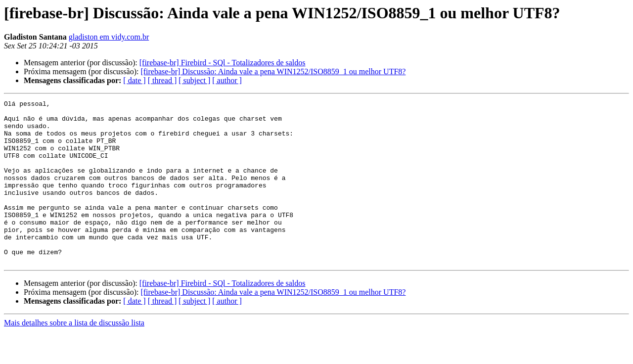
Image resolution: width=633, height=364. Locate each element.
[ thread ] (162, 80)
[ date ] (134, 80)
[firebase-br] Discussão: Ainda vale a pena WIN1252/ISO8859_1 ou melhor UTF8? (273, 71)
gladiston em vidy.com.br (109, 37)
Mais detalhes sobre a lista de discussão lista (74, 355)
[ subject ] (194, 80)
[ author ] (227, 80)
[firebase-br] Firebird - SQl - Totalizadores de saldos (223, 63)
